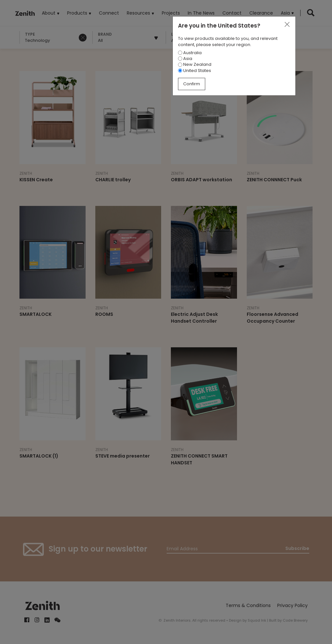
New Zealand (195, 64)
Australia (190, 53)
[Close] (287, 25)
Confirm (192, 84)
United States (195, 71)
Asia (185, 59)
